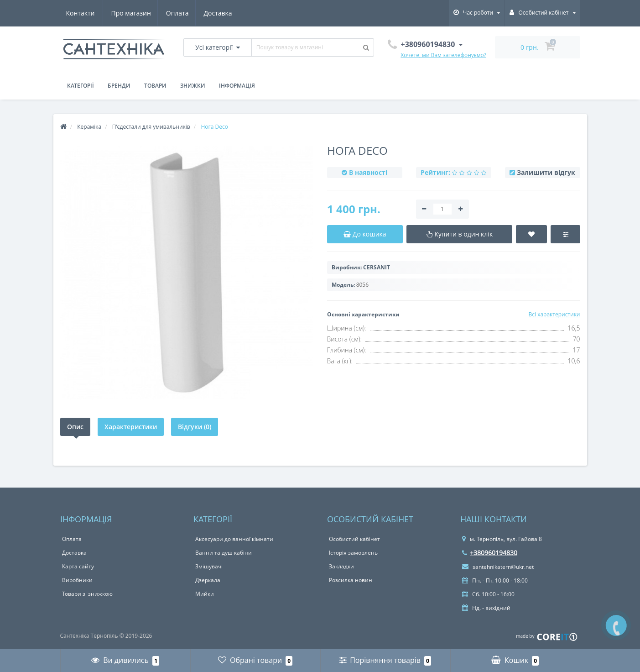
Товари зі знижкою (87, 594)
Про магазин (86, 13)
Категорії (81, 86)
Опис (75, 427)
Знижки (193, 86)
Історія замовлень (353, 553)
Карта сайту (78, 566)
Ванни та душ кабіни (224, 553)
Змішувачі (209, 566)
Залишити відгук (546, 172)
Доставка (176, 13)
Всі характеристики (554, 314)
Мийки (205, 594)
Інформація (237, 86)
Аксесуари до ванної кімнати (234, 539)
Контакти (221, 13)
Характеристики (131, 427)
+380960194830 (490, 553)
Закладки (341, 566)
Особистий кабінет (354, 539)
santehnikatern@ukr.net (498, 567)
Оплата (134, 13)
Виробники (77, 580)
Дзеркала (208, 580)
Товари (155, 86)
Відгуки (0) (195, 427)
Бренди (119, 86)
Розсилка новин (351, 580)
